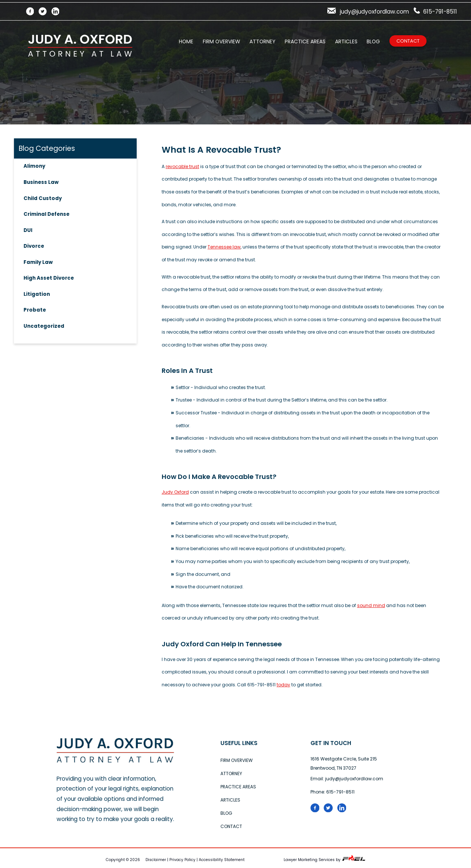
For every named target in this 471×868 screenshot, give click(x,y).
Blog (373, 41)
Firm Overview (222, 41)
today (283, 685)
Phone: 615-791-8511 (332, 792)
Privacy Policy (182, 860)
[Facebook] (33, 11)
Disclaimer (156, 860)
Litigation (37, 294)
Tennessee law (224, 247)
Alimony (34, 166)
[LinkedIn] (58, 11)
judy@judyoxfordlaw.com (368, 12)
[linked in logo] (344, 811)
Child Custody (43, 198)
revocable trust (182, 166)
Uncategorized (44, 326)
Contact (408, 41)
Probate (35, 310)
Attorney (262, 41)
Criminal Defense (46, 214)
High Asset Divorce (49, 278)
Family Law (38, 262)
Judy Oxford (175, 492)
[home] (116, 761)
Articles (346, 41)
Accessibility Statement (222, 860)
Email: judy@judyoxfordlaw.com (347, 779)
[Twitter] (45, 11)
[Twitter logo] (330, 811)
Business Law (41, 182)
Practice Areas (305, 41)
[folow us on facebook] (317, 811)
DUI (28, 230)
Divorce (34, 246)
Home (186, 41)
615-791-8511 (435, 11)
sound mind (371, 605)
